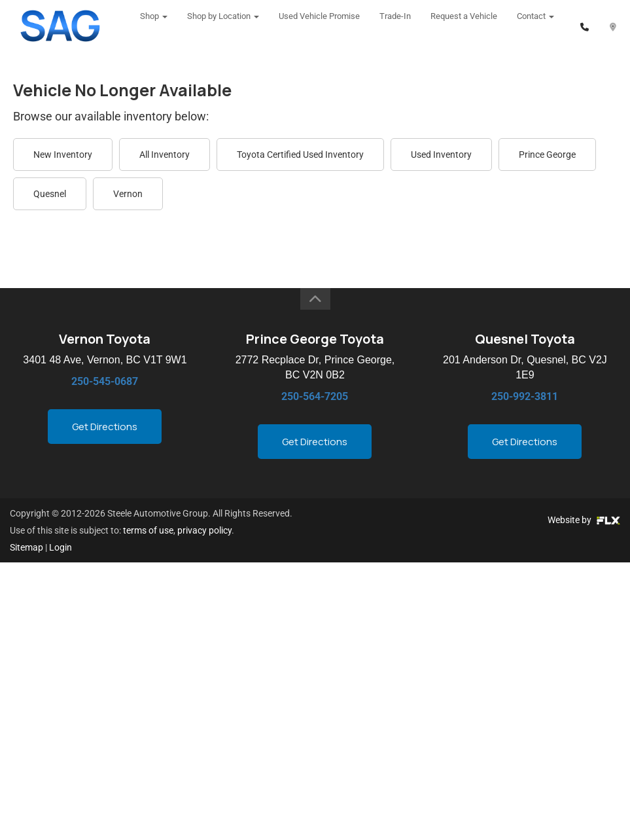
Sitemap (26, 547)
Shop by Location (223, 26)
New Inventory (63, 155)
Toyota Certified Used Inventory (300, 155)
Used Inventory (441, 155)
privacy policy (204, 530)
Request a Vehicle (464, 26)
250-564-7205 (315, 396)
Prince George (547, 155)
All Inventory (165, 155)
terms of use (148, 530)
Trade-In (395, 26)
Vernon (128, 194)
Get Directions (105, 427)
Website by (584, 520)
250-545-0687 (105, 381)
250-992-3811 (525, 396)
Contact (535, 26)
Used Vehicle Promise (319, 26)
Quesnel (50, 194)
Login (61, 547)
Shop (154, 26)
